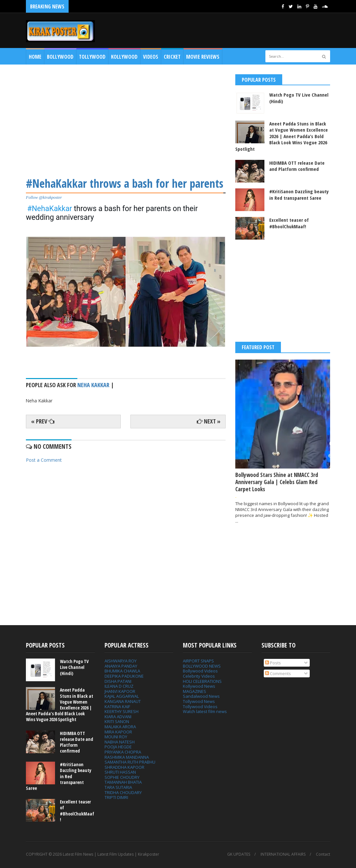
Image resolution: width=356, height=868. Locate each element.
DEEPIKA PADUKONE (124, 676)
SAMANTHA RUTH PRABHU (130, 762)
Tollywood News (199, 701)
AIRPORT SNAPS (198, 661)
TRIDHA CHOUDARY (123, 792)
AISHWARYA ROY (121, 661)
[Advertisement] (126, 120)
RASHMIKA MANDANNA (127, 757)
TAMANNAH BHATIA (123, 782)
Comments (278, 673)
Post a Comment (44, 460)
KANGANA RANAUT (123, 701)
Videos (151, 57)
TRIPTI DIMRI (116, 797)
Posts (273, 663)
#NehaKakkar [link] (50, 209)
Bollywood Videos (200, 671)
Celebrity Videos (199, 676)
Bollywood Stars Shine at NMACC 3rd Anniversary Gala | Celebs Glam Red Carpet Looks (277, 482)
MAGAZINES (195, 691)
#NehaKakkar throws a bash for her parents (125, 183)
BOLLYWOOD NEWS (202, 666)
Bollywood (60, 57)
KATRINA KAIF (117, 707)
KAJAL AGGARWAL (122, 696)
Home (35, 57)
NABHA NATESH (120, 742)
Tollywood (92, 57)
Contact (323, 854)
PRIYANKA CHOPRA (123, 752)
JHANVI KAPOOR (120, 691)
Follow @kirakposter (44, 197)
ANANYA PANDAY (121, 666)
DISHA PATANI (118, 681)
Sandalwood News (201, 696)
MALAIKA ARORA (120, 727)
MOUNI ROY (116, 737)
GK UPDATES (239, 854)
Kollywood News (199, 686)
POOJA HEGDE (118, 747)
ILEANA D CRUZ (119, 686)
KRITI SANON (117, 721)
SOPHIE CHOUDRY (122, 777)
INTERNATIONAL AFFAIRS (283, 854)
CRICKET (172, 57)
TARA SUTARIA (118, 787)
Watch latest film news (205, 711)
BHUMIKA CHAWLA (122, 671)
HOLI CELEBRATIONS (202, 681)
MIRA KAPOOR (118, 732)
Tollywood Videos (200, 707)
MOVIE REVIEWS (203, 57)
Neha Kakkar (93, 385)
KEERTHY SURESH (122, 711)
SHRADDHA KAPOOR (124, 767)
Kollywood (124, 57)
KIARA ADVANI (118, 717)
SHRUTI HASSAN (120, 772)
